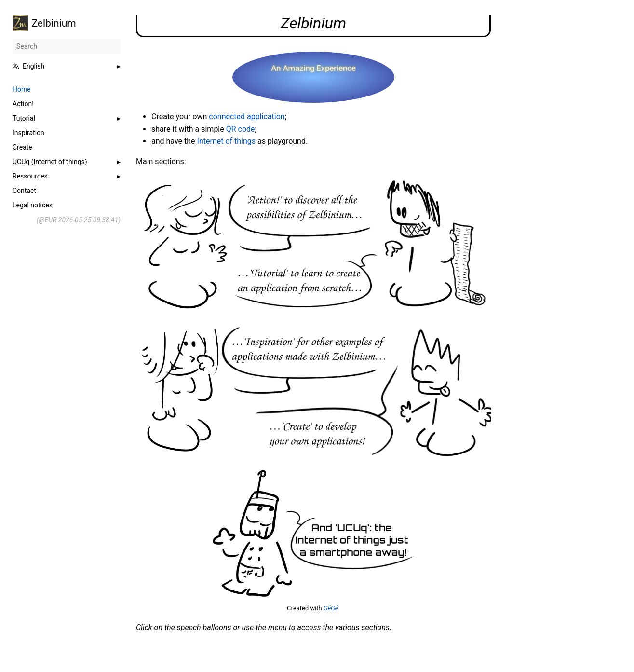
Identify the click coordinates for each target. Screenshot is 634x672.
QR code (241, 129)
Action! (23, 104)
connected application (247, 117)
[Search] (67, 46)
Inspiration (28, 133)
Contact (24, 191)
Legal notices (33, 205)
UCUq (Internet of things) (50, 162)
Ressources (30, 176)
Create (22, 147)
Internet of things (227, 141)
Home (22, 89)
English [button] (28, 66)
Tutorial (24, 118)
